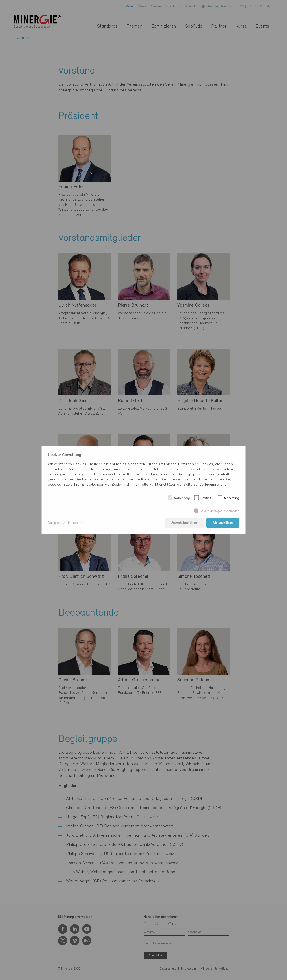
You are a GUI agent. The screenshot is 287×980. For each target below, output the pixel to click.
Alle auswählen (223, 523)
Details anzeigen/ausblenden (220, 511)
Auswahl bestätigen (185, 523)
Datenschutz (57, 523)
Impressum (76, 523)
